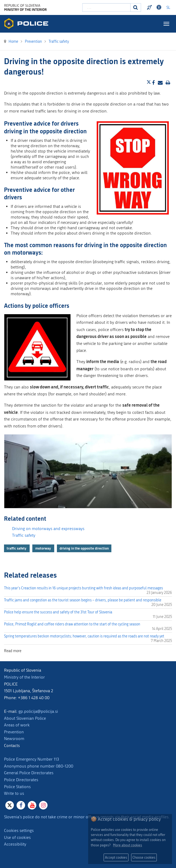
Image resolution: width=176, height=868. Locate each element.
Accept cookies (116, 857)
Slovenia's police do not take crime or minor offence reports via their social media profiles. (87, 817)
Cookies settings (19, 830)
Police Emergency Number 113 (32, 759)
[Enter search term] (106, 7)
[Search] (136, 7)
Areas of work (17, 725)
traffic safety (17, 548)
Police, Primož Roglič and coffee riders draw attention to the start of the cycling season (72, 624)
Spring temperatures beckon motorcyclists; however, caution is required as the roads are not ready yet (84, 636)
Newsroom (14, 739)
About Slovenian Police (25, 718)
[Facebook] (21, 805)
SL (168, 8)
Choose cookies (144, 857)
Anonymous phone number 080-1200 (39, 766)
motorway (43, 548)
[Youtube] (32, 805)
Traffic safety (24, 535)
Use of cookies (17, 837)
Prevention (14, 732)
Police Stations (17, 787)
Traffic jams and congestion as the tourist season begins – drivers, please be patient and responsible (83, 600)
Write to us (14, 793)
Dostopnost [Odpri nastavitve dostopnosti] (160, 7)
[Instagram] (43, 805)
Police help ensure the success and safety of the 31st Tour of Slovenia (58, 612)
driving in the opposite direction (84, 548)
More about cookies (128, 845)
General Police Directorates (29, 773)
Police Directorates (21, 780)
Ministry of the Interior (24, 677)
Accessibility (15, 844)
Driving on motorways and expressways (48, 529)
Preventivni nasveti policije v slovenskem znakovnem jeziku (150, 7)
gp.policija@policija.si (38, 711)
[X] (10, 805)
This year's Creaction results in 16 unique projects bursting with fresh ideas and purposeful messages (83, 588)
